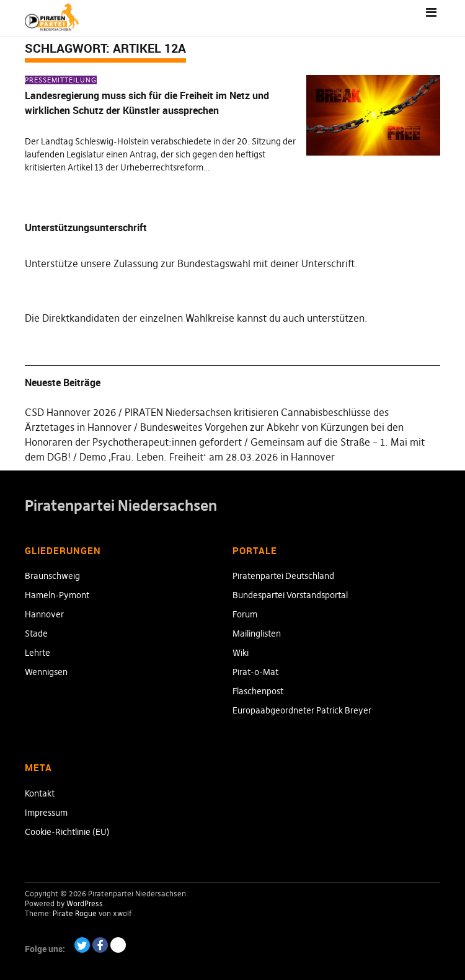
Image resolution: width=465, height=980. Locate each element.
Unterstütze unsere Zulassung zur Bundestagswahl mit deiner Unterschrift (190, 263)
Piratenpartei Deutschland (283, 576)
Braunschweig (52, 576)
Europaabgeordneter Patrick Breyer (302, 710)
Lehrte (38, 653)
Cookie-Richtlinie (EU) (67, 832)
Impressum (46, 813)
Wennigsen (46, 672)
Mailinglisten (257, 633)
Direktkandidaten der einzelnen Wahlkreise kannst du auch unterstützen (203, 318)
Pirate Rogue (75, 913)
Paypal (118, 945)
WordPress (85, 903)
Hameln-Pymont (57, 595)
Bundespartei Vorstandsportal (290, 595)
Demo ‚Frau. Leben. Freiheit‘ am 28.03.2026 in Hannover (207, 457)
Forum (245, 614)
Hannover (44, 614)
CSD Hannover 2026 (70, 412)
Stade (36, 633)
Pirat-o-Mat (255, 672)
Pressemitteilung (61, 80)
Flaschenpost (258, 691)
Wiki (241, 653)
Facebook (100, 945)
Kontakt (40, 793)
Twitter (82, 945)
